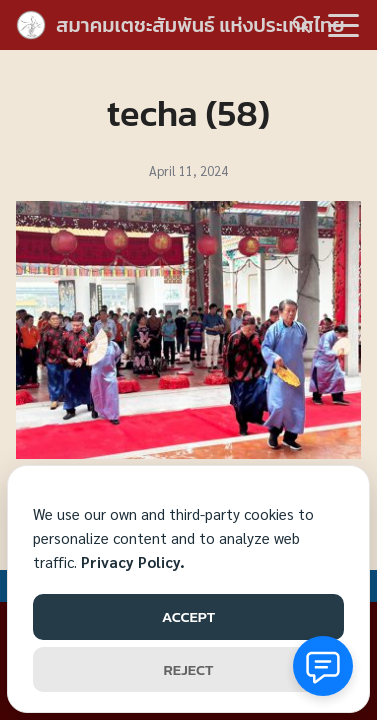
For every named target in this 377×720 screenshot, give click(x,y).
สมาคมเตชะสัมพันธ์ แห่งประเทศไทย (200, 25)
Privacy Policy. (133, 561)
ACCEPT (188, 616)
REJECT (189, 669)
